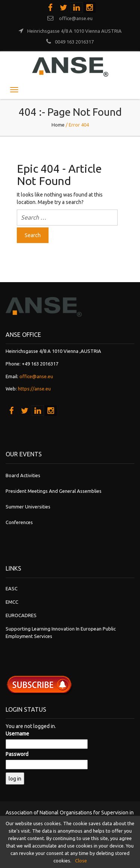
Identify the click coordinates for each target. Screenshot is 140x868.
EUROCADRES (21, 615)
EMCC (12, 602)
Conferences (19, 522)
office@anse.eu (36, 376)
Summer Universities (28, 507)
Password (17, 754)
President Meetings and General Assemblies (54, 491)
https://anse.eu (34, 389)
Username (17, 734)
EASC (12, 588)
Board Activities (23, 475)
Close (81, 861)
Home (58, 125)
